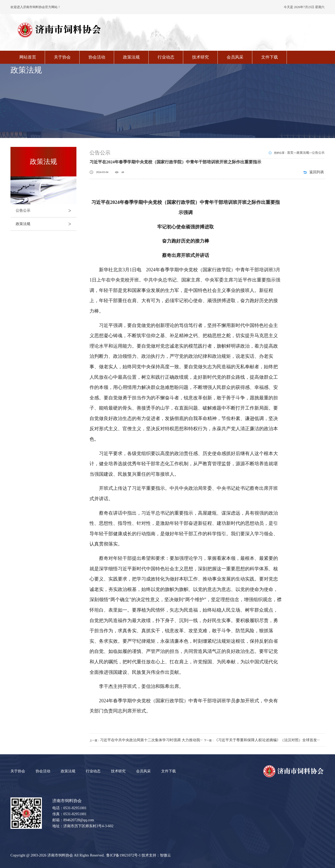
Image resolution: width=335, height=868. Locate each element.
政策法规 (131, 57)
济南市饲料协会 (60, 855)
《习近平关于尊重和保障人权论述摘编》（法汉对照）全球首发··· (267, 740)
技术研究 (200, 57)
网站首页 (28, 57)
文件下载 (270, 57)
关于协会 (62, 57)
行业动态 (166, 57)
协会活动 (97, 57)
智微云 (165, 855)
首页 (290, 153)
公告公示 (46, 211)
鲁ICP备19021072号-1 (123, 855)
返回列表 (317, 172)
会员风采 (235, 57)
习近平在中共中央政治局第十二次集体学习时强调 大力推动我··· (151, 740)
